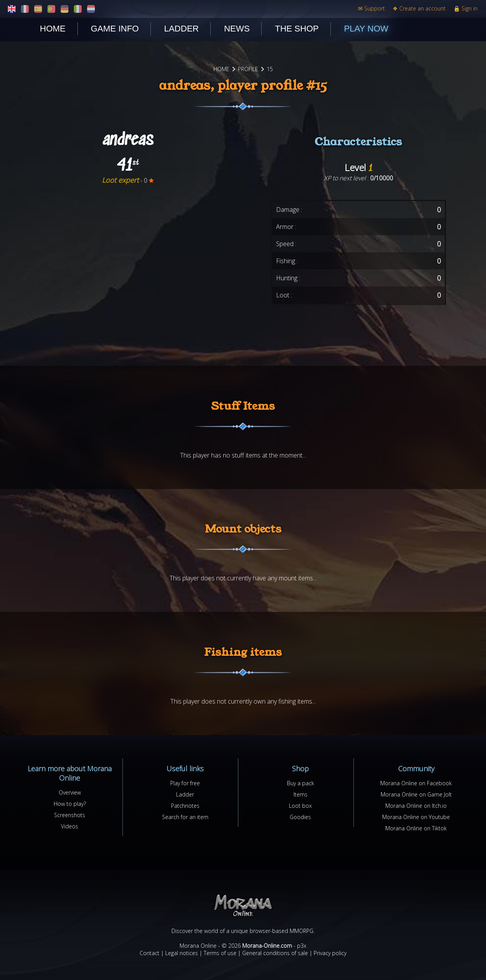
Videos (70, 826)
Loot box (300, 806)
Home (53, 29)
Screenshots (70, 815)
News (237, 29)
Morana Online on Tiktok (416, 828)
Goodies (300, 817)
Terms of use (220, 953)
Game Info (115, 29)
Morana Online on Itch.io (416, 806)
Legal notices (182, 953)
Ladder (181, 29)
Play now (366, 29)
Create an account (419, 8)
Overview (70, 792)
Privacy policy (330, 953)
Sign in (465, 8)
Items (301, 794)
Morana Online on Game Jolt (416, 794)
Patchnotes (185, 806)
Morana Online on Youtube (416, 817)
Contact (149, 953)
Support (371, 8)
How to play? (70, 804)
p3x (302, 946)
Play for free (185, 783)
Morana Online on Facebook (416, 783)
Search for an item (185, 817)
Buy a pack (301, 783)
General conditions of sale (275, 953)
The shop (297, 29)
